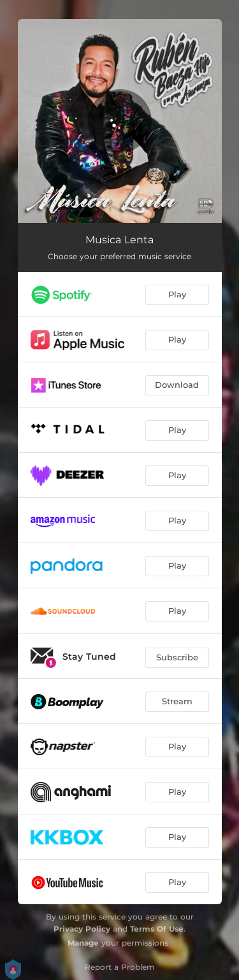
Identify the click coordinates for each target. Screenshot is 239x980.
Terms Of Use (157, 929)
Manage (83, 943)
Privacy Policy (82, 929)
